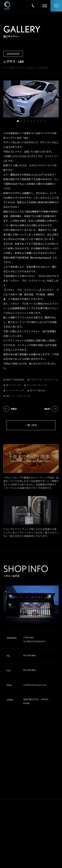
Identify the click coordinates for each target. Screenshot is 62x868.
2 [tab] (21, 121)
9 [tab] (44, 121)
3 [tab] (24, 121)
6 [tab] (34, 121)
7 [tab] (38, 121)
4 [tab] (28, 121)
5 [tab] (31, 121)
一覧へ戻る (31, 425)
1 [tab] (18, 121)
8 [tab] (41, 121)
